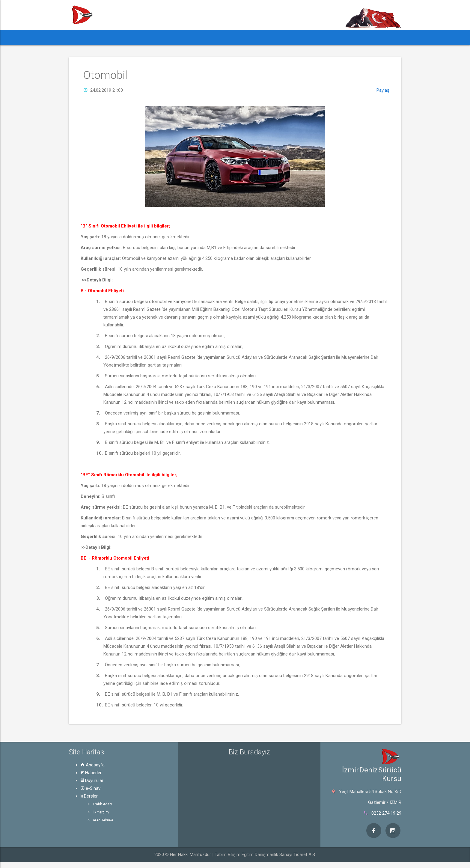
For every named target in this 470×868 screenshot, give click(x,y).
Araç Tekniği (103, 820)
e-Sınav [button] (177, 37)
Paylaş (383, 90)
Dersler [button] (208, 37)
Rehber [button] (240, 37)
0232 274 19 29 (386, 813)
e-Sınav (91, 788)
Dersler (89, 796)
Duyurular (92, 780)
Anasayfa (93, 765)
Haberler (91, 773)
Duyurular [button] (145, 37)
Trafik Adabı (102, 804)
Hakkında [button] (275, 37)
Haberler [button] (109, 37)
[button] (80, 37)
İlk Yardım (101, 812)
